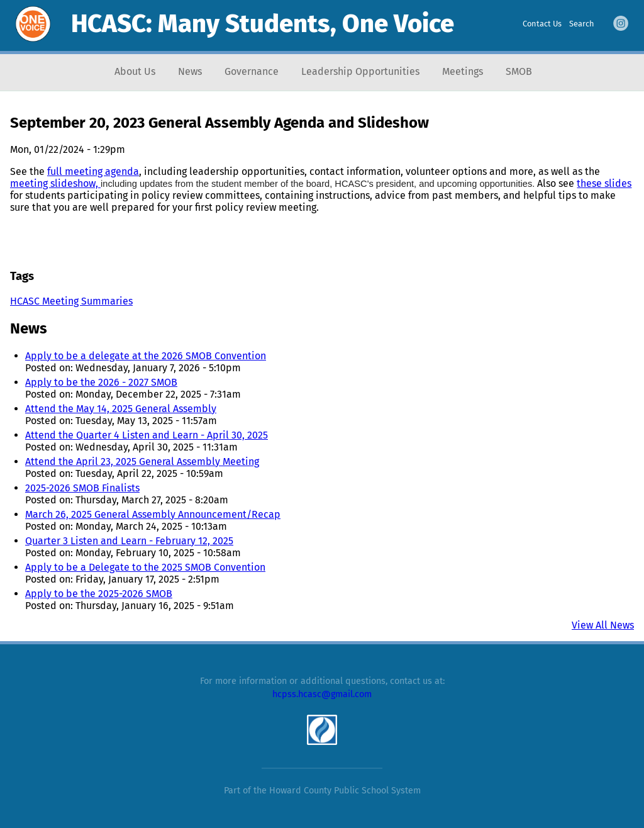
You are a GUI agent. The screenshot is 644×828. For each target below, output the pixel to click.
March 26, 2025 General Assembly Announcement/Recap (153, 514)
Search (582, 24)
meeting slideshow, (55, 183)
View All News (603, 625)
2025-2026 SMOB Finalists (82, 488)
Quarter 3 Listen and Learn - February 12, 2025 (129, 541)
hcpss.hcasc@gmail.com (322, 694)
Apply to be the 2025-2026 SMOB (99, 594)
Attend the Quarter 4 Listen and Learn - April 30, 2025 (147, 435)
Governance (252, 71)
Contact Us (542, 24)
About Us (135, 71)
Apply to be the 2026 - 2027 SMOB (101, 382)
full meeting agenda (93, 171)
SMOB (519, 71)
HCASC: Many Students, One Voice (263, 24)
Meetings (463, 71)
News (190, 71)
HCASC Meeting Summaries (71, 301)
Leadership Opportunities (360, 71)
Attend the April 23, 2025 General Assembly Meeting (142, 462)
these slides (604, 183)
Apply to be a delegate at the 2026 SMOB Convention (146, 356)
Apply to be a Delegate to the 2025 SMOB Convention (145, 567)
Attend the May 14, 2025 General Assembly (121, 409)
